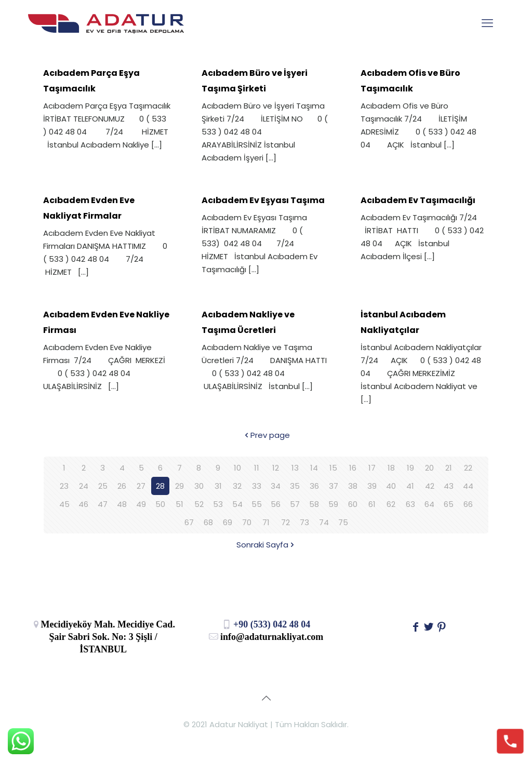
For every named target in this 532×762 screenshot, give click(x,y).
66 (468, 504)
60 (353, 504)
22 (468, 468)
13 (295, 468)
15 (333, 468)
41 (410, 486)
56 (276, 504)
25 (103, 486)
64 (429, 504)
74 (324, 522)
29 (179, 486)
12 (276, 468)
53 (218, 504)
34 (276, 486)
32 (237, 486)
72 (285, 522)
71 (266, 522)
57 (295, 504)
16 (353, 468)
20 (429, 468)
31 (218, 486)
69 (228, 522)
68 (208, 522)
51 (179, 504)
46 (83, 504)
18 (391, 468)
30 (199, 486)
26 (122, 486)
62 (391, 504)
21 (449, 468)
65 (449, 504)
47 (103, 504)
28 (160, 486)
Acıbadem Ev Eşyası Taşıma (263, 200)
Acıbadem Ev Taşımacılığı (418, 200)
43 (449, 486)
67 (189, 522)
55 (257, 504)
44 (468, 486)
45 (64, 504)
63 (410, 504)
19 (410, 468)
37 (334, 486)
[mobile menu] (487, 23)
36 (314, 486)
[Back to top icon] (266, 698)
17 (372, 468)
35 (295, 486)
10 (237, 468)
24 (84, 486)
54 (237, 504)
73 (304, 522)
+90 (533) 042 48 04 (266, 624)
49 (141, 504)
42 (430, 486)
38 (353, 486)
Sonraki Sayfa (266, 545)
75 (343, 522)
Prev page (266, 435)
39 (372, 486)
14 (314, 468)
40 (391, 486)
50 (160, 504)
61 (372, 504)
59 (333, 504)
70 (247, 522)
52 (199, 504)
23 (64, 486)
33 (257, 486)
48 (122, 504)
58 (314, 504)
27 (141, 486)
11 (257, 468)
